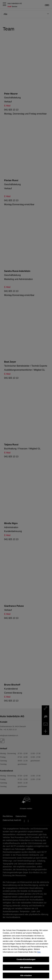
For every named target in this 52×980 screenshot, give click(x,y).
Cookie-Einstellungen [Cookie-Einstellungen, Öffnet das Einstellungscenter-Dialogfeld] (26, 962)
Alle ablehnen (26, 970)
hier (39, 954)
